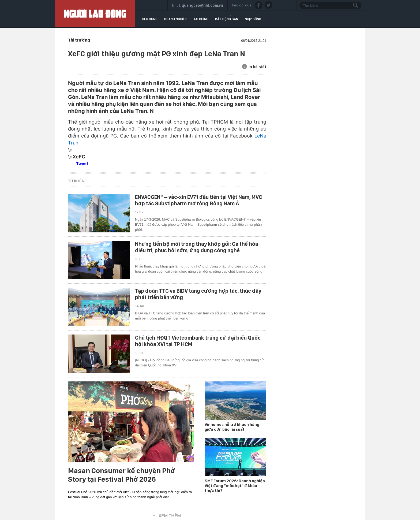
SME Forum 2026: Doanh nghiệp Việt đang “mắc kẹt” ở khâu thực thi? (235, 486)
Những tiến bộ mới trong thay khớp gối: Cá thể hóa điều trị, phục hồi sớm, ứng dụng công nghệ (197, 247)
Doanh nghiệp (175, 19)
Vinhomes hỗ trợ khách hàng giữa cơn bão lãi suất (232, 427)
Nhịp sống (253, 19)
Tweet (82, 164)
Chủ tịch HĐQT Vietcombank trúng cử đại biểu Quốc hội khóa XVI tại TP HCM (198, 341)
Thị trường (79, 40)
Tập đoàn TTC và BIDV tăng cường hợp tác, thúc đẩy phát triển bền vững (198, 294)
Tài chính (201, 19)
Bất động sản (227, 19)
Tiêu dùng (149, 19)
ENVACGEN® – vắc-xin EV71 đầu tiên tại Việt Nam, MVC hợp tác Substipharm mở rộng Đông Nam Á (199, 200)
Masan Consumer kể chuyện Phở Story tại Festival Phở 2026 (121, 475)
